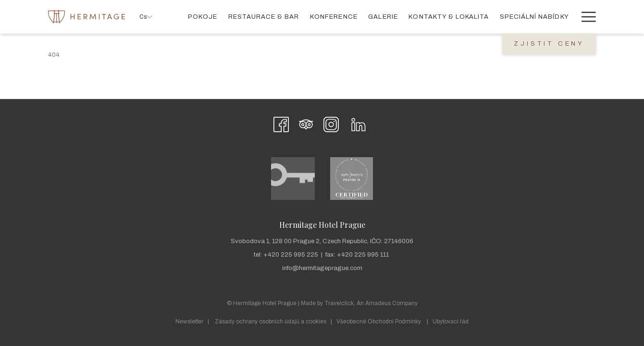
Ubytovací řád (451, 321)
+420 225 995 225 (291, 255)
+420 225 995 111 (363, 255)
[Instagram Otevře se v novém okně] (331, 123)
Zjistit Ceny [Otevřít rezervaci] (549, 44)
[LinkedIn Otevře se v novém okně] (359, 123)
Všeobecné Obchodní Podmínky (379, 321)
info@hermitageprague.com (322, 268)
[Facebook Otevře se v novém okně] (281, 123)
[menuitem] (202, 17)
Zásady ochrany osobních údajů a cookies (271, 321)
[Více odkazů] (585, 17)
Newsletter (189, 321)
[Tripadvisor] (306, 123)
